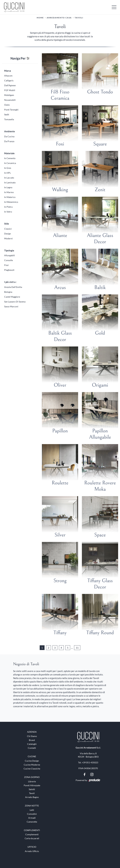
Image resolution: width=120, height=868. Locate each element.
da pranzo (9, 141)
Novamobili (10, 100)
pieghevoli (9, 270)
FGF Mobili (10, 90)
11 (77, 648)
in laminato (10, 182)
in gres (8, 168)
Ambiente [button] (10, 131)
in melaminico (11, 202)
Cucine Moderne (32, 765)
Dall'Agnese (10, 85)
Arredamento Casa (59, 18)
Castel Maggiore (12, 297)
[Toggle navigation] (114, 7)
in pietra (8, 207)
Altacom (8, 76)
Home (40, 18)
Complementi (32, 834)
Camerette (32, 822)
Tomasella (9, 119)
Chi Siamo (32, 736)
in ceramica (10, 163)
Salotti (32, 789)
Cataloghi (32, 744)
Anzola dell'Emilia (13, 287)
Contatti (32, 748)
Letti (32, 810)
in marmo (9, 192)
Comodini (32, 814)
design (8, 233)
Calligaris (9, 80)
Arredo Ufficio (32, 851)
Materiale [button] (9, 153)
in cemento (10, 158)
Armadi (32, 818)
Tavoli (79, 18)
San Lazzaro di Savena (15, 301)
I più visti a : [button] (10, 282)
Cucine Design (32, 761)
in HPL (7, 173)
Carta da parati (32, 838)
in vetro (8, 212)
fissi (6, 265)
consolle (9, 260)
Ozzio (7, 105)
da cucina (9, 136)
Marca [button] (8, 71)
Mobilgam (9, 95)
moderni (8, 238)
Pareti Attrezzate (32, 785)
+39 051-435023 (90, 762)
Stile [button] (7, 224)
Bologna (8, 292)
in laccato (9, 178)
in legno (8, 187)
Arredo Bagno (32, 797)
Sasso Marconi (11, 306)
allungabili (10, 255)
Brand (32, 740)
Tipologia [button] (9, 250)
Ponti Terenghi (11, 110)
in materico (10, 197)
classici (8, 229)
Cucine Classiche (32, 769)
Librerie (32, 781)
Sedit (7, 114)
